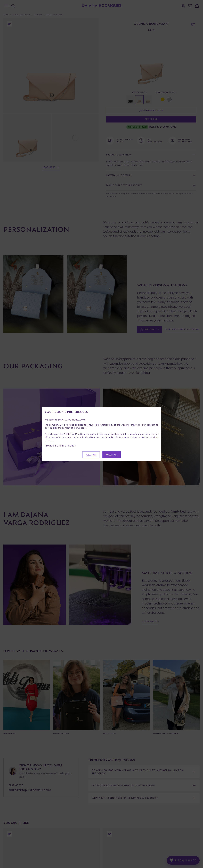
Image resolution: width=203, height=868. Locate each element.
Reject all (91, 455)
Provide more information (60, 446)
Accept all (112, 455)
